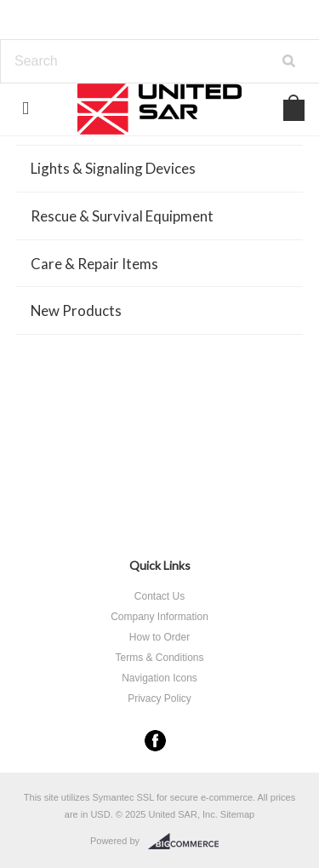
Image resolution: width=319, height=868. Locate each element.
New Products (76, 310)
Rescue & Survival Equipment (122, 216)
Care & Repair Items (94, 264)
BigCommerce (188, 842)
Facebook (155, 741)
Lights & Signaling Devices (113, 168)
